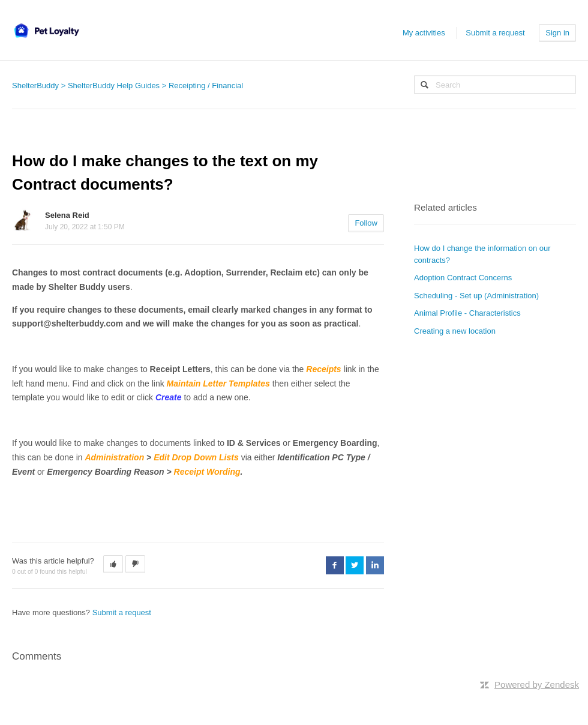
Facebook (335, 565)
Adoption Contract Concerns (463, 278)
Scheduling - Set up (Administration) (476, 296)
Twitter (355, 565)
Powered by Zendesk (537, 684)
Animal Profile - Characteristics (467, 313)
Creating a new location (455, 331)
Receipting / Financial (206, 86)
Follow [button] (366, 223)
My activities (424, 33)
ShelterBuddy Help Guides (114, 86)
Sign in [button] (557, 33)
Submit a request (495, 33)
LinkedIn (375, 565)
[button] (113, 564)
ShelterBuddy (35, 86)
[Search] (495, 85)
